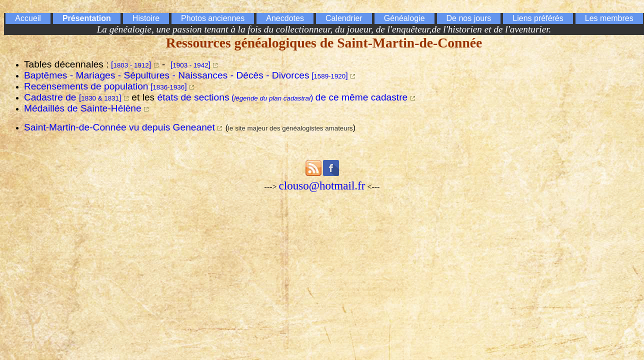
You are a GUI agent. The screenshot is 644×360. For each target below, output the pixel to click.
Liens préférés (538, 18)
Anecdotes (285, 18)
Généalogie (404, 18)
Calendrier (344, 18)
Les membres (609, 18)
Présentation (87, 18)
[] (131, 65)
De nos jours (469, 18)
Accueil (28, 18)
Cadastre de (72, 97)
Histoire (146, 18)
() (283, 98)
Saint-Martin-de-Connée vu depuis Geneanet (119, 127)
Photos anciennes (213, 18)
